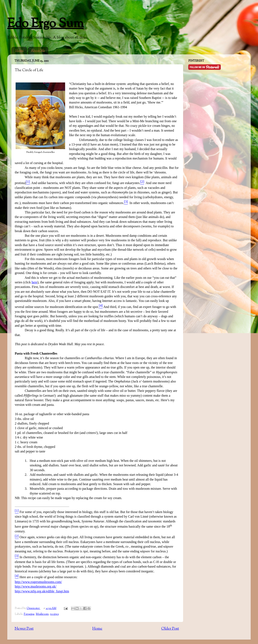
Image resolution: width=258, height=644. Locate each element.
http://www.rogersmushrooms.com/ (38, 582)
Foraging (29, 614)
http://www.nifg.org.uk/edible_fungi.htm (42, 591)
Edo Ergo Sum (45, 24)
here (35, 282)
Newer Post (24, 629)
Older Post (170, 629)
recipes (54, 614)
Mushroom (42, 614)
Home (20, 51)
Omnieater (33, 608)
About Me (38, 51)
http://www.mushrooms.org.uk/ (36, 586)
